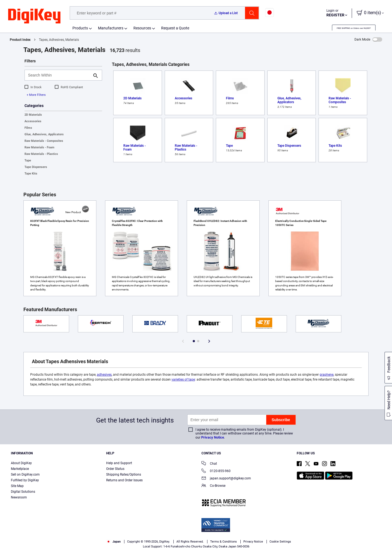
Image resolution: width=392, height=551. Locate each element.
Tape (28, 160)
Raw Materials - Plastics (41, 154)
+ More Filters (36, 95)
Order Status (115, 469)
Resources (142, 28)
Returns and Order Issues (124, 480)
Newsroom (19, 497)
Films (28, 128)
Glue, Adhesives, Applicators (44, 134)
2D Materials (33, 115)
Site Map (17, 486)
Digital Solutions (23, 492)
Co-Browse (213, 486)
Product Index (20, 40)
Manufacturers (111, 28)
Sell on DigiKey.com (25, 475)
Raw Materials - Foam (39, 147)
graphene (327, 375)
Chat (209, 464)
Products (80, 28)
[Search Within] (59, 75)
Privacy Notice (213, 437)
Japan (114, 542)
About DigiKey (21, 463)
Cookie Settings (280, 542)
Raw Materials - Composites (44, 141)
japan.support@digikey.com (226, 479)
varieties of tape (183, 379)
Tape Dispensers (36, 167)
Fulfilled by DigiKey (25, 480)
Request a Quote (175, 28)
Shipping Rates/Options (124, 475)
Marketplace (20, 469)
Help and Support (119, 463)
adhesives (104, 375)
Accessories (33, 121)
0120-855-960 (216, 471)
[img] (34, 16)
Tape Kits (31, 174)
